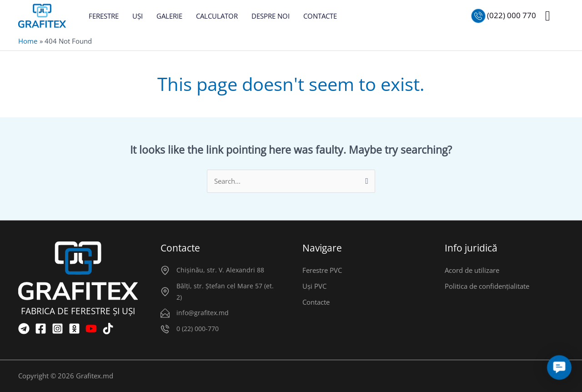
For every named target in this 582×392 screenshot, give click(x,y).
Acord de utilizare (472, 270)
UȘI (138, 16)
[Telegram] (24, 329)
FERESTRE (104, 16)
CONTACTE (320, 16)
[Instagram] (58, 329)
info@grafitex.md (203, 313)
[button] (548, 16)
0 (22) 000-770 (198, 329)
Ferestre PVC (322, 270)
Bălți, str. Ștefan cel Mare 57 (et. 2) (225, 291)
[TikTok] (108, 329)
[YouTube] (91, 329)
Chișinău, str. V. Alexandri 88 (220, 270)
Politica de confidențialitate (487, 286)
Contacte (316, 302)
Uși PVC (314, 286)
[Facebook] (41, 329)
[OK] (74, 329)
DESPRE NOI (271, 16)
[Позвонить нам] (504, 16)
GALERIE (169, 16)
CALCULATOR (217, 16)
